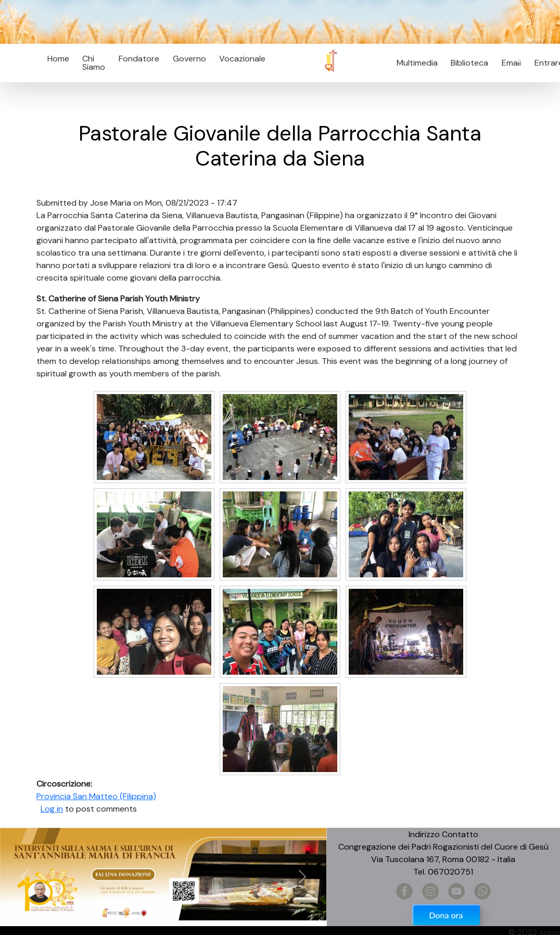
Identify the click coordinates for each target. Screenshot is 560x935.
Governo (189, 59)
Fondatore (139, 59)
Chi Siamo (94, 63)
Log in (52, 809)
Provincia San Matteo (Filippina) (96, 796)
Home (58, 59)
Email (508, 63)
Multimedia (417, 63)
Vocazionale (242, 59)
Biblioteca (469, 63)
